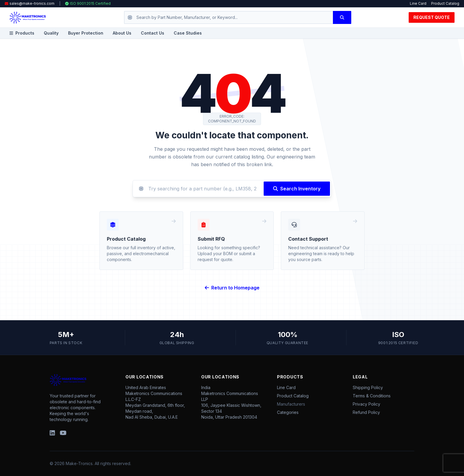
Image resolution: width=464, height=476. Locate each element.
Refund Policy (366, 412)
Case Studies (188, 33)
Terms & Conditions (372, 396)
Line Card (418, 3)
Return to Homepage (232, 288)
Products (22, 33)
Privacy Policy (366, 404)
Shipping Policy (368, 387)
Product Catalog (445, 3)
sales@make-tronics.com (32, 3)
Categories (288, 412)
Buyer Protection (86, 33)
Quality (51, 33)
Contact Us (153, 33)
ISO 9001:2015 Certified (88, 3)
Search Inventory (297, 189)
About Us (122, 33)
